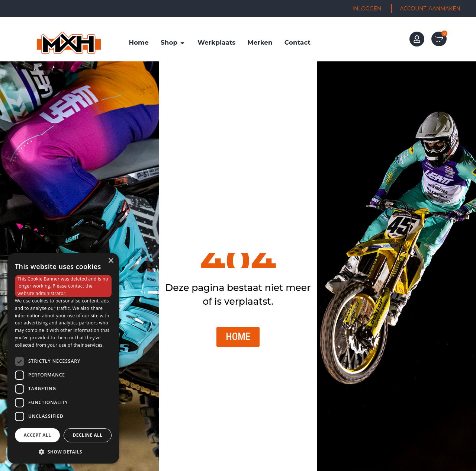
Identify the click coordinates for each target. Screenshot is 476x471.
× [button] (111, 261)
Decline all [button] (88, 435)
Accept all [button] (38, 435)
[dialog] (63, 358)
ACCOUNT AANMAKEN (430, 9)
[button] (63, 452)
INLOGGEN (367, 9)
